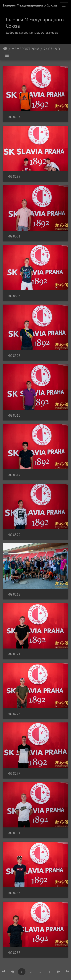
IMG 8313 (13, 415)
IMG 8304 (13, 296)
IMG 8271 (13, 654)
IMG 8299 (13, 176)
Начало (5, 49)
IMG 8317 (13, 475)
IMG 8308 (13, 356)
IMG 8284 (13, 893)
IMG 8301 (13, 236)
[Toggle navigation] (64, 5)
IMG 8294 (13, 117)
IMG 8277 (13, 773)
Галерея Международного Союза (30, 5)
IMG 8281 (13, 833)
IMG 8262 (13, 594)
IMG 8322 (13, 535)
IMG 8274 (13, 714)
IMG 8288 (13, 953)
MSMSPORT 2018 (25, 49)
